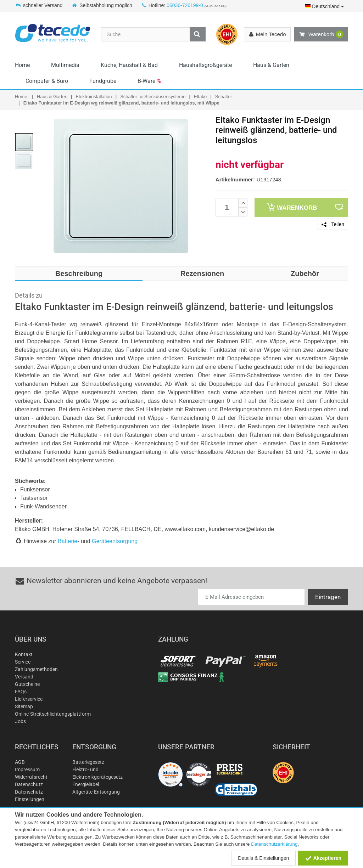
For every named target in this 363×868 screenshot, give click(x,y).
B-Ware (149, 81)
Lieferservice (29, 699)
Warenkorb (321, 34)
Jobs (20, 721)
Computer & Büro (47, 81)
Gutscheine (27, 684)
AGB (20, 762)
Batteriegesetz (88, 762)
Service (23, 662)
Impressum (27, 770)
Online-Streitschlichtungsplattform (53, 714)
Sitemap (24, 706)
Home (22, 65)
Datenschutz (29, 784)
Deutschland (324, 6)
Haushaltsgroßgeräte (205, 65)
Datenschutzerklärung (274, 844)
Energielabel (86, 784)
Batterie (68, 541)
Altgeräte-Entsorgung (96, 792)
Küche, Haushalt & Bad (129, 65)
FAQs (21, 692)
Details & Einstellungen (263, 858)
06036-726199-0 (185, 5)
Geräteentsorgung (115, 541)
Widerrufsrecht (31, 777)
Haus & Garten (271, 65)
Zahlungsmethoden (36, 669)
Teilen (333, 224)
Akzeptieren (323, 858)
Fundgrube (103, 81)
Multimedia (65, 65)
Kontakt (24, 654)
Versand (24, 677)
